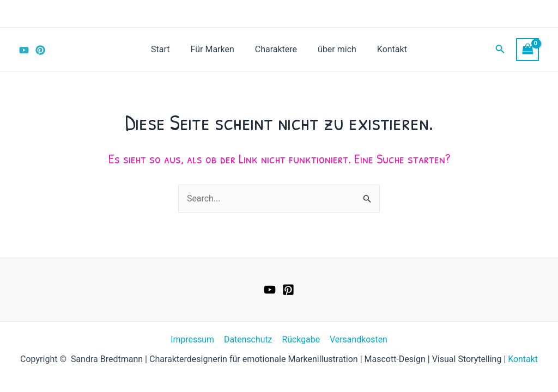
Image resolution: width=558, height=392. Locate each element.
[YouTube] (24, 50)
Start (167, 49)
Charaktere (276, 49)
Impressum (194, 339)
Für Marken (216, 49)
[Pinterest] (40, 50)
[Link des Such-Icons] (500, 50)
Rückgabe (300, 339)
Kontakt (386, 49)
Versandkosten (358, 339)
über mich (334, 49)
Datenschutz (248, 339)
